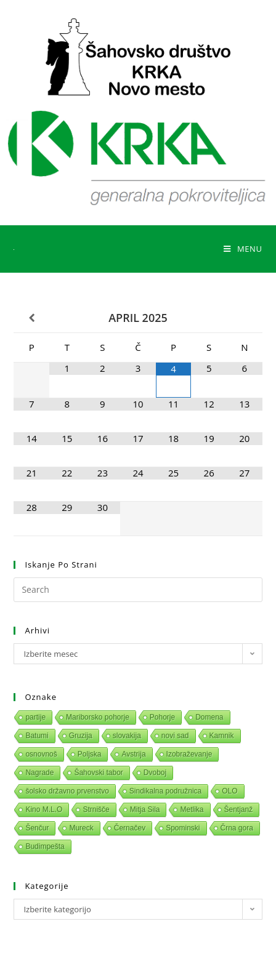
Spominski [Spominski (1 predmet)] (183, 828)
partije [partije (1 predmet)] (35, 717)
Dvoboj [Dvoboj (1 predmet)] (155, 773)
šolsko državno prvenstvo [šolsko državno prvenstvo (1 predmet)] (67, 791)
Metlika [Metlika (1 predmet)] (192, 809)
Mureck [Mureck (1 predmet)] (81, 828)
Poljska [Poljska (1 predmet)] (90, 754)
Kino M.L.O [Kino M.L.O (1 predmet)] (44, 809)
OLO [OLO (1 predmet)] (229, 791)
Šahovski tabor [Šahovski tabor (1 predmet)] (98, 773)
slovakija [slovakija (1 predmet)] (127, 736)
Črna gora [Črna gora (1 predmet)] (237, 828)
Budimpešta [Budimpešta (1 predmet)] (45, 846)
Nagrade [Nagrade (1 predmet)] (39, 773)
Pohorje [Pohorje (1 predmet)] (162, 717)
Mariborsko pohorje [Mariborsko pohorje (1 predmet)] (98, 717)
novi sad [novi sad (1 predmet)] (175, 736)
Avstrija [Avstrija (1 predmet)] (133, 754)
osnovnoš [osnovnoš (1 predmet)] (41, 754)
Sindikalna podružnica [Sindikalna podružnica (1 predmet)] (165, 791)
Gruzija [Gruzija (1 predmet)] (81, 736)
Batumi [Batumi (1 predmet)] (37, 736)
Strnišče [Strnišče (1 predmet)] (96, 809)
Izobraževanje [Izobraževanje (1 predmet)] (189, 754)
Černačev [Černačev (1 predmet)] (130, 828)
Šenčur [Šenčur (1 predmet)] (37, 828)
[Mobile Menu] (243, 249)
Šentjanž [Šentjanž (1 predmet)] (239, 809)
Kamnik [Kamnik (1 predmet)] (222, 736)
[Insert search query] (138, 590)
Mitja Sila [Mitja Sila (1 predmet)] (145, 809)
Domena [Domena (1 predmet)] (209, 717)
